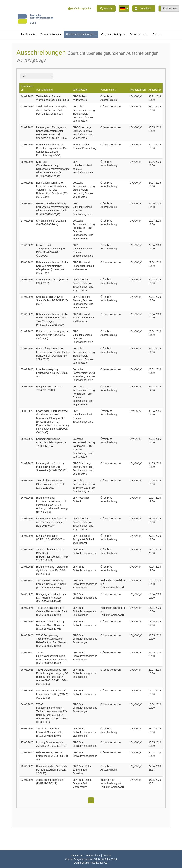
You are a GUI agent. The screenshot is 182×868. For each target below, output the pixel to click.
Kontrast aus (170, 8)
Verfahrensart (108, 90)
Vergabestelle (80, 90)
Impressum (77, 856)
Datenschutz (93, 856)
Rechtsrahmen (137, 90)
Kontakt (107, 856)
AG (91, 863)
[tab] (28, 34)
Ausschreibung (45, 90)
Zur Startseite (28, 34)
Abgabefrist (155, 90)
